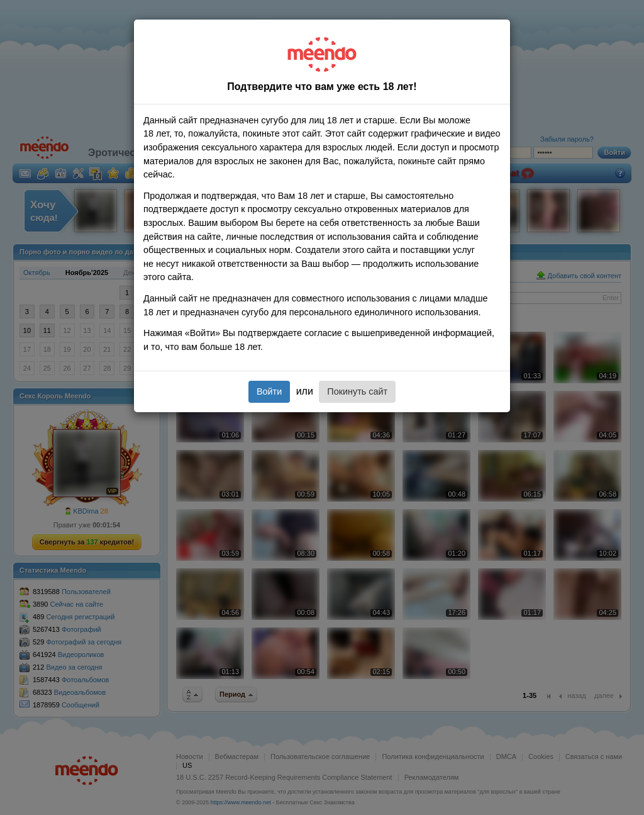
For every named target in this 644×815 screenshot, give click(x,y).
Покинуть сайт (357, 391)
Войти (269, 391)
